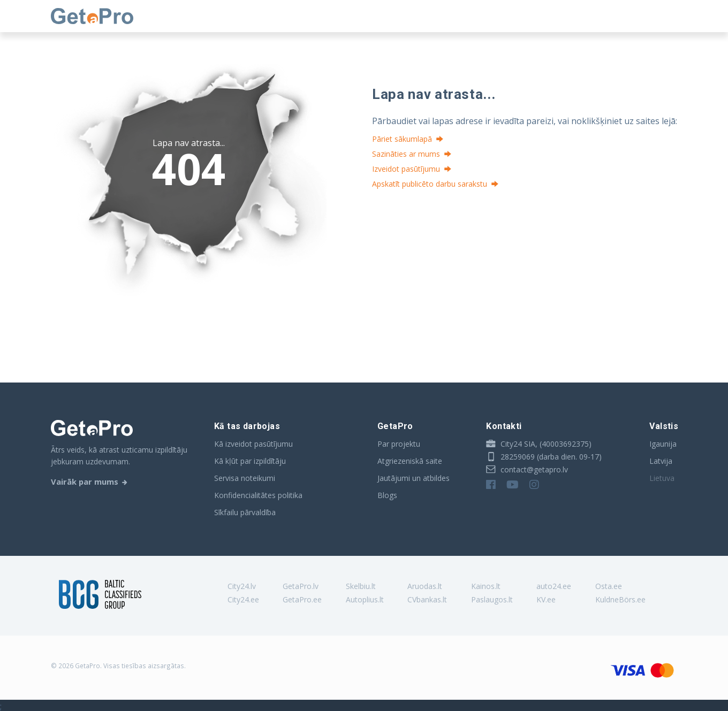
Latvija (661, 461)
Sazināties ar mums (406, 154)
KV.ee (546, 599)
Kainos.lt (486, 586)
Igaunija (663, 444)
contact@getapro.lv (527, 469)
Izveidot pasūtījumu (406, 169)
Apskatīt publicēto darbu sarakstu (430, 184)
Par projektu (399, 444)
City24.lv (242, 586)
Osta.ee (609, 586)
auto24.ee (554, 586)
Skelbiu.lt (361, 586)
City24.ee (243, 599)
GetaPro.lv (301, 586)
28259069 (510, 457)
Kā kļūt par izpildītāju (250, 461)
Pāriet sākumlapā (402, 139)
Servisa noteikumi (245, 478)
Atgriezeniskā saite (410, 461)
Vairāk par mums (85, 481)
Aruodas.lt (425, 586)
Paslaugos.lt (492, 599)
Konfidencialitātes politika (258, 495)
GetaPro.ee (302, 599)
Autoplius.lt (365, 599)
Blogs (387, 495)
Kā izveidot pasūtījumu (253, 444)
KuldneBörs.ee (620, 599)
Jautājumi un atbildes (414, 478)
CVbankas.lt (427, 599)
